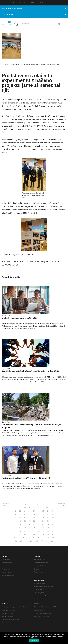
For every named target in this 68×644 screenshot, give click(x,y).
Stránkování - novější (6, 505)
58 (20, 524)
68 (25, 528)
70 (34, 528)
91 (48, 534)
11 (54, 504)
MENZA (42, 3)
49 (20, 521)
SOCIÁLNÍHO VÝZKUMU (37, 126)
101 (53, 538)
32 (25, 514)
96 (29, 538)
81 (43, 531)
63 (43, 524)
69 (30, 528)
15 (29, 508)
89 (39, 534)
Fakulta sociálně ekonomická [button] (34, 8)
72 (43, 528)
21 (16, 511)
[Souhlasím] (65, 638)
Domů (6, 64)
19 (47, 508)
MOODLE (23, 3)
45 (43, 518)
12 (16, 508)
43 (34, 518)
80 (39, 531)
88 (34, 534)
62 (39, 524)
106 (37, 541)
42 (29, 518)
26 (39, 511)
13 (21, 508)
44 (39, 518)
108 (47, 541)
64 (48, 524)
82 (48, 531)
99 (43, 538)
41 (25, 518)
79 (34, 531)
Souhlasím (34, 640)
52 (34, 521)
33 (29, 514)
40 (20, 518)
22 (20, 511)
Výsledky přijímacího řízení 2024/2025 (20, 318)
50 (25, 521)
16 (34, 508)
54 (43, 521)
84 (16, 534)
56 (52, 521)
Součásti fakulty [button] (34, 14)
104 (26, 541)
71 (39, 528)
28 (48, 511)
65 (53, 524)
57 (15, 524)
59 (25, 524)
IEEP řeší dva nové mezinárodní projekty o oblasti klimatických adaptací (31, 426)
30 (16, 514)
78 (30, 531)
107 (42, 541)
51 (30, 521)
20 (52, 508)
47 (53, 518)
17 (38, 508)
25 (34, 511)
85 (20, 534)
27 (43, 511)
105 (31, 541)
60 (29, 524)
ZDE (32, 255)
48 (16, 521)
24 (29, 511)
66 (15, 528)
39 (15, 518)
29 (52, 511)
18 (43, 508)
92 (53, 534)
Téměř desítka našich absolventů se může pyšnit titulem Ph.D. (31, 371)
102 (16, 541)
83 (52, 531)
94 (19, 538)
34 (34, 514)
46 (48, 518)
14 (25, 508)
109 (52, 541)
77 (25, 531)
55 (48, 521)
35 (39, 514)
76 (20, 531)
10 (49, 504)
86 (25, 534)
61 (34, 524)
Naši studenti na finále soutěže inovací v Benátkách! (26, 478)
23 (25, 511)
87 (29, 534)
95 (24, 538)
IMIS (33, 3)
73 (48, 528)
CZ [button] (5, 3)
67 (20, 528)
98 (38, 538)
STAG (13, 3)
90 (43, 534)
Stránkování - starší (62, 505)
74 (53, 528)
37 (48, 514)
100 (48, 538)
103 (21, 541)
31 (20, 514)
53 (39, 521)
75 (16, 531)
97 (34, 538)
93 (15, 538)
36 (43, 514)
